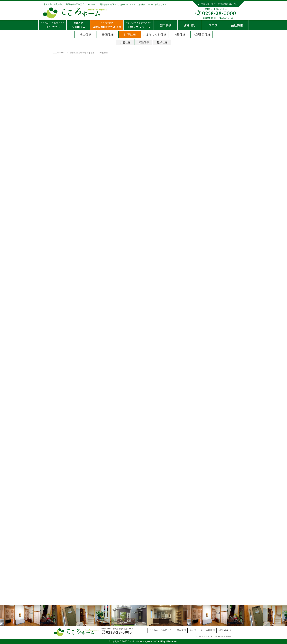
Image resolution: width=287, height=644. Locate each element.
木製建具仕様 (202, 34)
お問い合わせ (225, 630)
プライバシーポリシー (222, 636)
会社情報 (210, 630)
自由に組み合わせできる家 (82, 53)
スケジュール (196, 630)
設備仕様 (108, 34)
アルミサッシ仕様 (155, 34)
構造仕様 (85, 34)
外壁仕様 (130, 34)
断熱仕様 (144, 42)
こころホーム (59, 53)
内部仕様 (180, 34)
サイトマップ (204, 636)
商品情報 (181, 630)
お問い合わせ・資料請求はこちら (219, 4)
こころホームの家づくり (161, 630)
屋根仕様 (162, 42)
